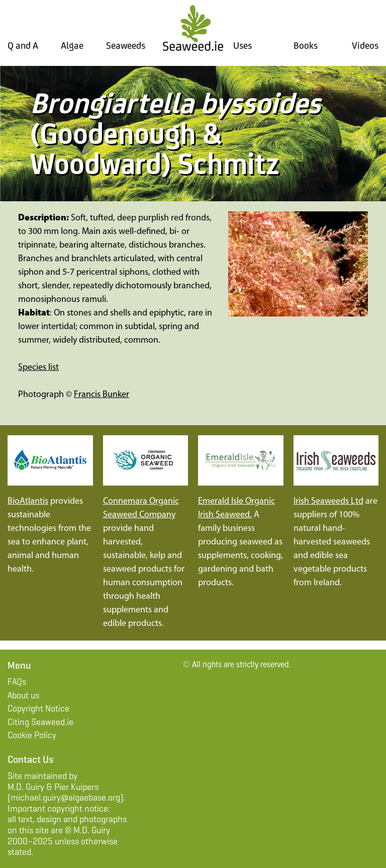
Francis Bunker (102, 395)
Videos (365, 45)
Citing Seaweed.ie (40, 722)
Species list (38, 368)
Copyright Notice (38, 708)
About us (23, 695)
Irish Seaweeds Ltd (328, 501)
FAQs (17, 682)
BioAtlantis (28, 501)
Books (306, 45)
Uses (243, 46)
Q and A (23, 45)
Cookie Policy (32, 735)
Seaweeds (126, 46)
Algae (72, 45)
